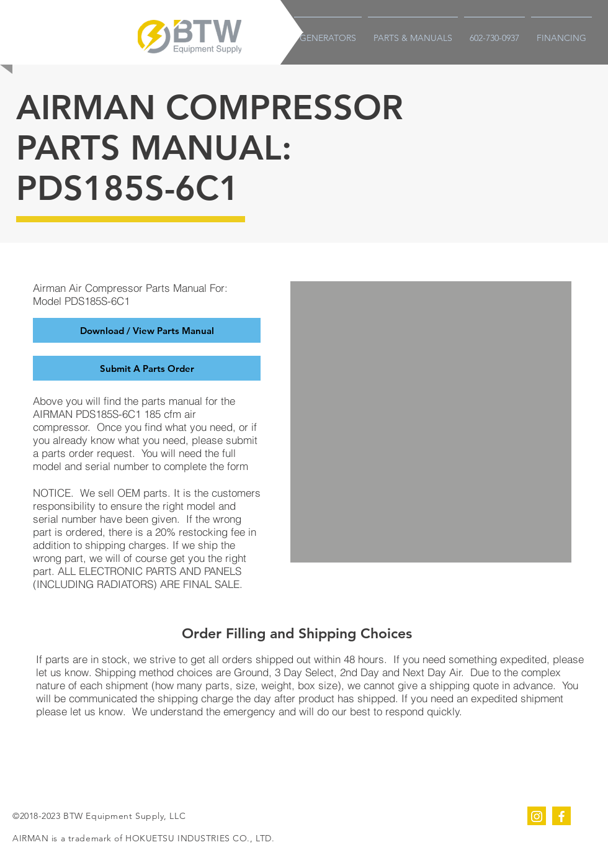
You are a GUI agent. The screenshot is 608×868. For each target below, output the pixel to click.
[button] (147, 368)
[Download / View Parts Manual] (147, 330)
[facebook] (561, 816)
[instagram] (537, 816)
